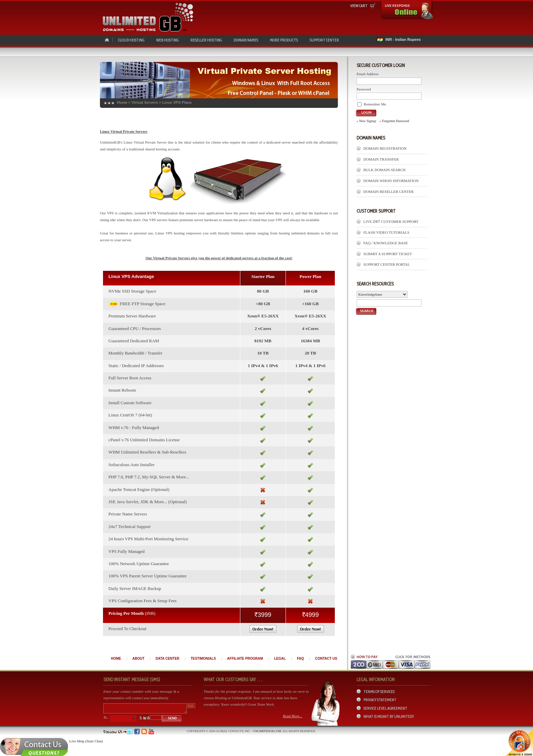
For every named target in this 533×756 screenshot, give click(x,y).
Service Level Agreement (385, 708)
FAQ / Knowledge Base (386, 243)
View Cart (359, 6)
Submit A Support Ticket (388, 254)
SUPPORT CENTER (324, 40)
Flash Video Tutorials (386, 232)
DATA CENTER (168, 659)
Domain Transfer (381, 159)
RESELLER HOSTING (206, 40)
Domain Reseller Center (389, 192)
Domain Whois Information (391, 181)
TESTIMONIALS (203, 659)
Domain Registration (385, 148)
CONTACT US (326, 659)
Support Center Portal (387, 264)
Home (122, 102)
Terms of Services (379, 692)
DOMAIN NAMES (246, 40)
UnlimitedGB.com (267, 731)
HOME (116, 659)
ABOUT (138, 659)
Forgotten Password (396, 121)
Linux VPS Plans (177, 102)
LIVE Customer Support (391, 221)
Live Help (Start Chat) (86, 741)
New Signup (368, 121)
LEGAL (280, 659)
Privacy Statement (380, 700)
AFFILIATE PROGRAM (245, 659)
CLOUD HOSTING (131, 40)
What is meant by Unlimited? (389, 717)
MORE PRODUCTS (284, 40)
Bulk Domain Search (384, 170)
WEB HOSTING (167, 40)
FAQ (300, 659)
